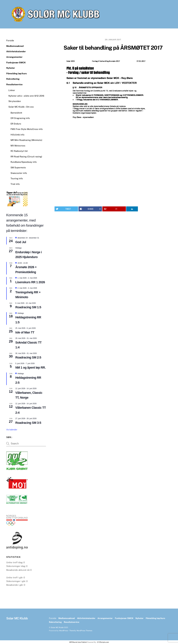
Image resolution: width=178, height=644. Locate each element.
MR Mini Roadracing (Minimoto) (26, 140)
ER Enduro (16, 124)
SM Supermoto (18, 168)
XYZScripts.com (103, 642)
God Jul (21, 242)
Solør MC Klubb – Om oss (21, 107)
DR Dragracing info (20, 118)
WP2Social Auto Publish (78, 642)
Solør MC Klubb (57, 627)
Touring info (17, 178)
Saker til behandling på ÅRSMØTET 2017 (113, 48)
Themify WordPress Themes (81, 631)
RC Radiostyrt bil (19, 151)
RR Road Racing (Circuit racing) (26, 157)
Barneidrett (16, 113)
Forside (10, 40)
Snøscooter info (19, 173)
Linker (12, 90)
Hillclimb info (17, 135)
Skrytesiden (15, 101)
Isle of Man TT (25, 332)
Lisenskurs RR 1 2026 (30, 282)
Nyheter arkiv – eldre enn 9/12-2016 (26, 96)
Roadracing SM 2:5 (28, 357)
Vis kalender (12, 430)
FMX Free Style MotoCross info (27, 129)
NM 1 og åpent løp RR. (31, 368)
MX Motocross (18, 146)
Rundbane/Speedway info (24, 162)
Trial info (15, 184)
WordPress (64, 631)
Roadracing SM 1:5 (28, 307)
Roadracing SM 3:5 (28, 423)
